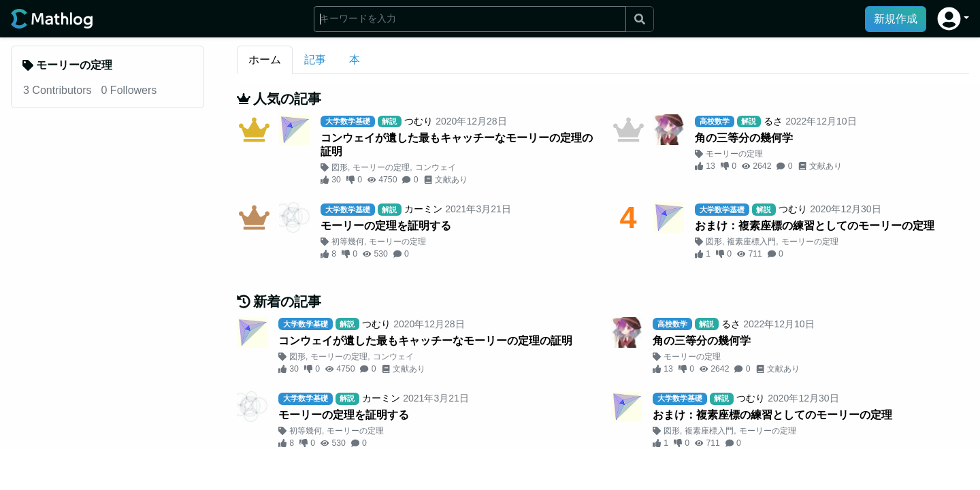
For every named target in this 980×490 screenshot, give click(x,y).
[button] (953, 19)
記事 (315, 60)
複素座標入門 (751, 242)
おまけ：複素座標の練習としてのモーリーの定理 (815, 226)
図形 (340, 167)
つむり (419, 121)
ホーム (265, 60)
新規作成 (896, 19)
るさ (773, 121)
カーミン (423, 209)
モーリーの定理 (381, 167)
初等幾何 (348, 242)
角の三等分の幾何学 (744, 138)
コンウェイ (436, 167)
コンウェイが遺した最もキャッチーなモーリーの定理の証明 (457, 145)
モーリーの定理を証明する (386, 226)
